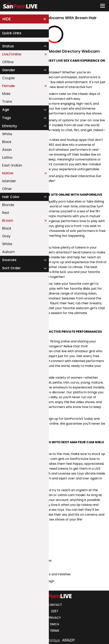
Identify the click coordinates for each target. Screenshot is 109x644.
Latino (7, 157)
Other (7, 189)
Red (5, 213)
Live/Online (24, 54)
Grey (6, 236)
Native (24, 173)
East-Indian (12, 165)
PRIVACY (55, 618)
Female (24, 86)
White (7, 134)
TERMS (54, 631)
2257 (55, 611)
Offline (8, 62)
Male (6, 94)
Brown (24, 220)
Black (7, 142)
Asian (7, 150)
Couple (8, 78)
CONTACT (55, 605)
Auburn (8, 252)
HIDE (24, 19)
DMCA (54, 624)
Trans (7, 101)
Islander (9, 181)
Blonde (8, 205)
